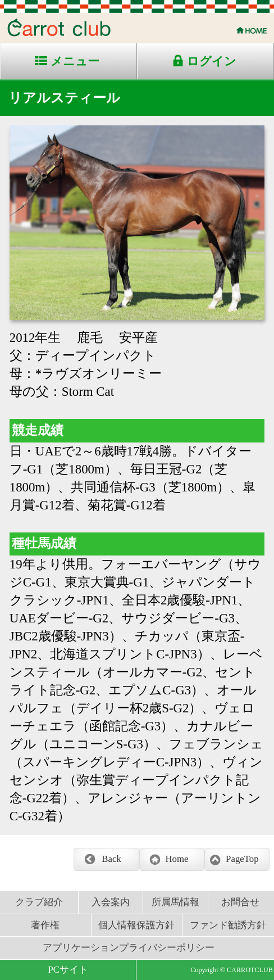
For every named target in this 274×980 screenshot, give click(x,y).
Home (177, 859)
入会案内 (111, 902)
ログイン (212, 61)
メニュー (75, 61)
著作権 (45, 925)
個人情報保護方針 (136, 925)
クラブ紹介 (39, 902)
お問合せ (240, 902)
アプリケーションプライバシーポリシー (129, 948)
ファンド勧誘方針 (228, 925)
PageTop (242, 859)
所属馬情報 (175, 902)
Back (111, 859)
